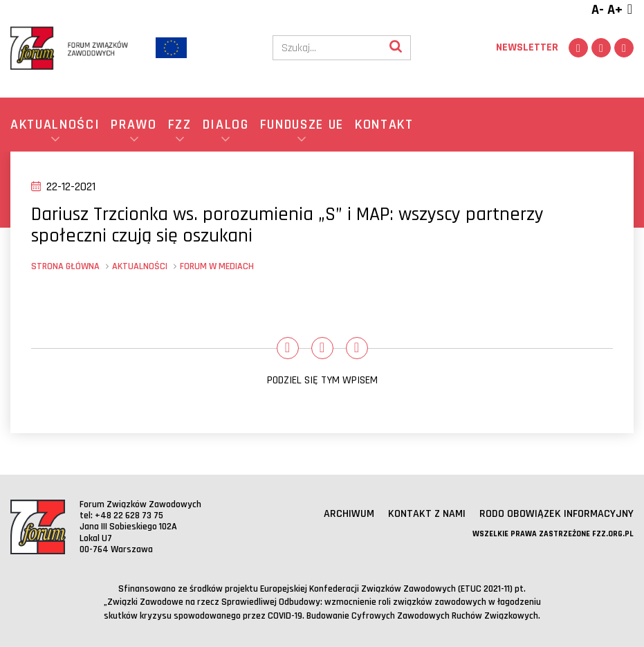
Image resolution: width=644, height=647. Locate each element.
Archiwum (349, 514)
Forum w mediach (217, 266)
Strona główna (65, 266)
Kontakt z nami (427, 514)
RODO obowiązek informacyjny (556, 514)
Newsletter (527, 47)
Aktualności (140, 266)
